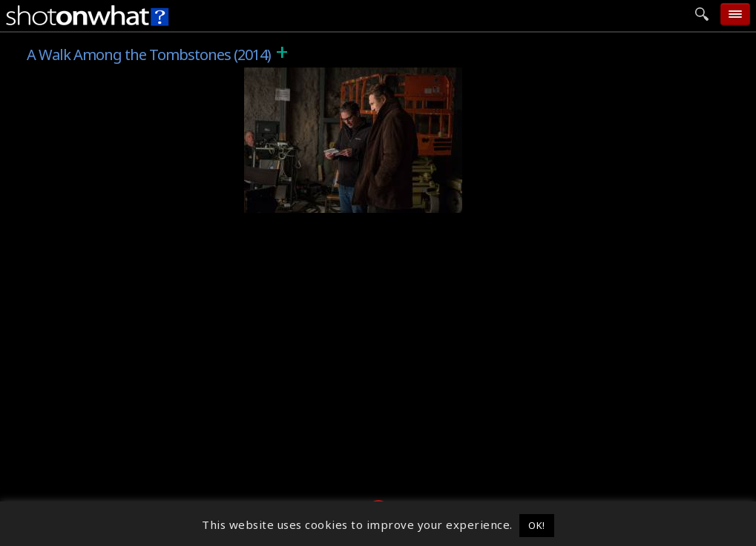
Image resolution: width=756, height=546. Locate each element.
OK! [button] (537, 525)
